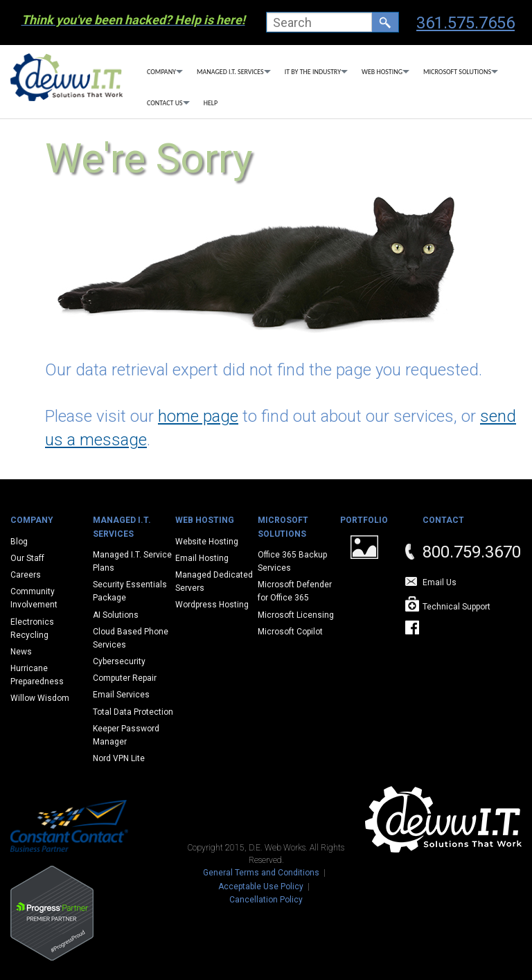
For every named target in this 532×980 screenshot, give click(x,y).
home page (198, 416)
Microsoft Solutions (457, 72)
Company (161, 72)
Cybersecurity (119, 661)
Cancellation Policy (266, 900)
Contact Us (165, 103)
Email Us (440, 582)
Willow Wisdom (40, 698)
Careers (26, 575)
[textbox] (319, 22)
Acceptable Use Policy (261, 887)
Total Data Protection (133, 712)
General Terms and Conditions (261, 873)
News (21, 652)
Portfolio (364, 520)
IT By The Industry (313, 72)
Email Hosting (202, 558)
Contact (443, 520)
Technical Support (456, 607)
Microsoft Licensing (296, 615)
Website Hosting (207, 542)
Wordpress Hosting (212, 605)
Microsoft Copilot (290, 632)
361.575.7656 (465, 23)
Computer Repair (125, 678)
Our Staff (27, 558)
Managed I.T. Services (230, 72)
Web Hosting (382, 72)
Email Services (121, 695)
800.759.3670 (472, 552)
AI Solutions (116, 615)
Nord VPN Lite (119, 758)
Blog (19, 542)
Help (211, 103)
